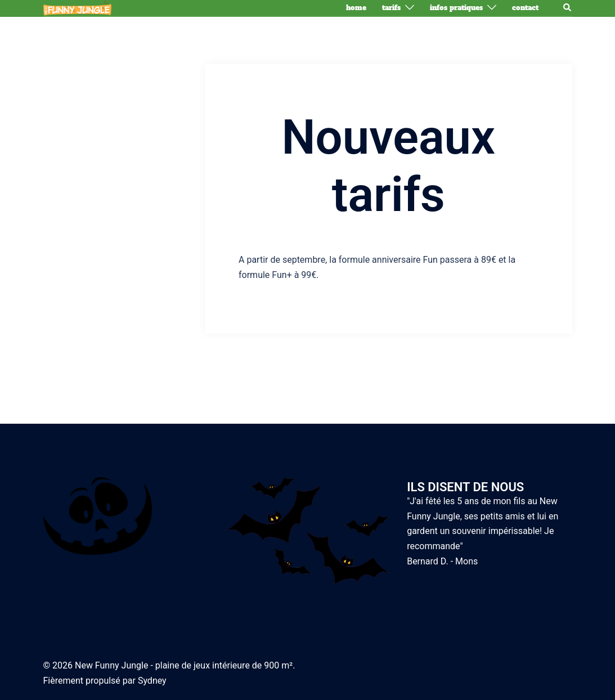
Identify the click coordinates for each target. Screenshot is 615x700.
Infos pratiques (456, 8)
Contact (525, 8)
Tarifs (391, 8)
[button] (568, 8)
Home (356, 8)
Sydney (152, 681)
